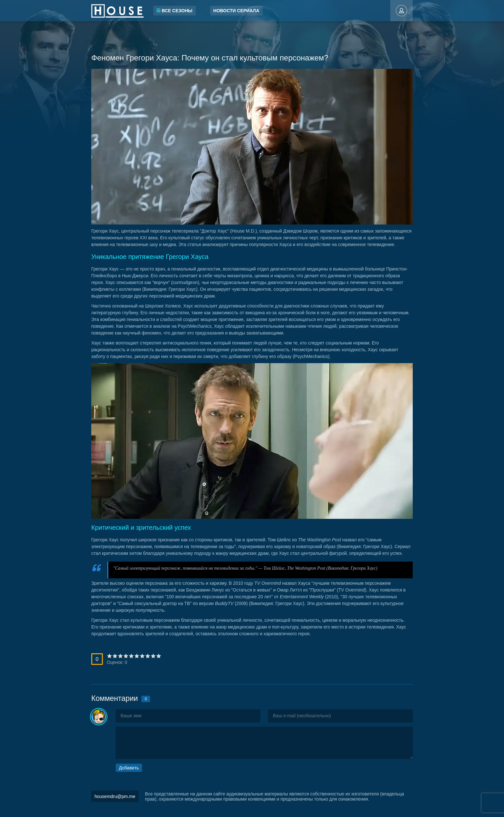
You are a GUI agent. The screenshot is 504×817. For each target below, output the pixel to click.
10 (159, 656)
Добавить (129, 768)
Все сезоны (175, 11)
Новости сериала (236, 11)
